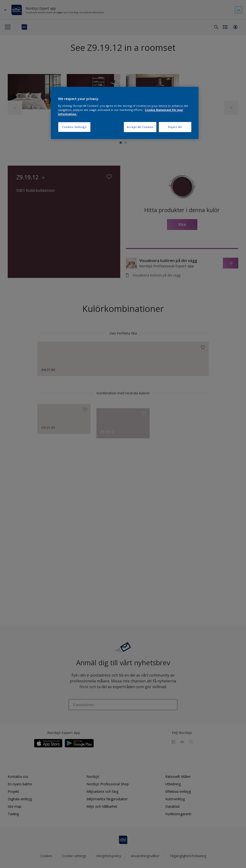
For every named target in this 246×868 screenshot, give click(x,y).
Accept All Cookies (140, 127)
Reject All (175, 127)
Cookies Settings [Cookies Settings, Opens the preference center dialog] (74, 127)
